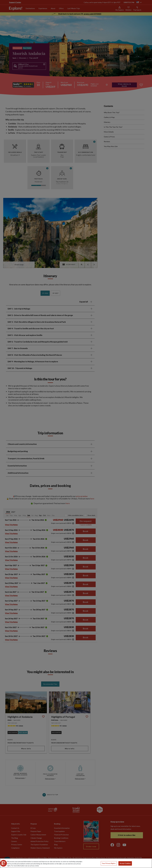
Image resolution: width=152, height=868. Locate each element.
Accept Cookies (125, 863)
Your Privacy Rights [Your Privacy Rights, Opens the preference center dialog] (109, 863)
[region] (76, 863)
